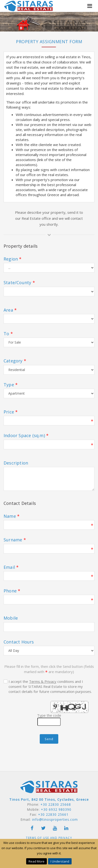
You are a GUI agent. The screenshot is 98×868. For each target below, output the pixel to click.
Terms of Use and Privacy (49, 838)
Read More (37, 861)
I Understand (60, 861)
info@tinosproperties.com (55, 819)
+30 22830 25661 (53, 814)
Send (49, 739)
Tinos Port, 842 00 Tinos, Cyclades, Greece (49, 799)
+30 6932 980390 (56, 809)
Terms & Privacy (43, 681)
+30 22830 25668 (56, 804)
